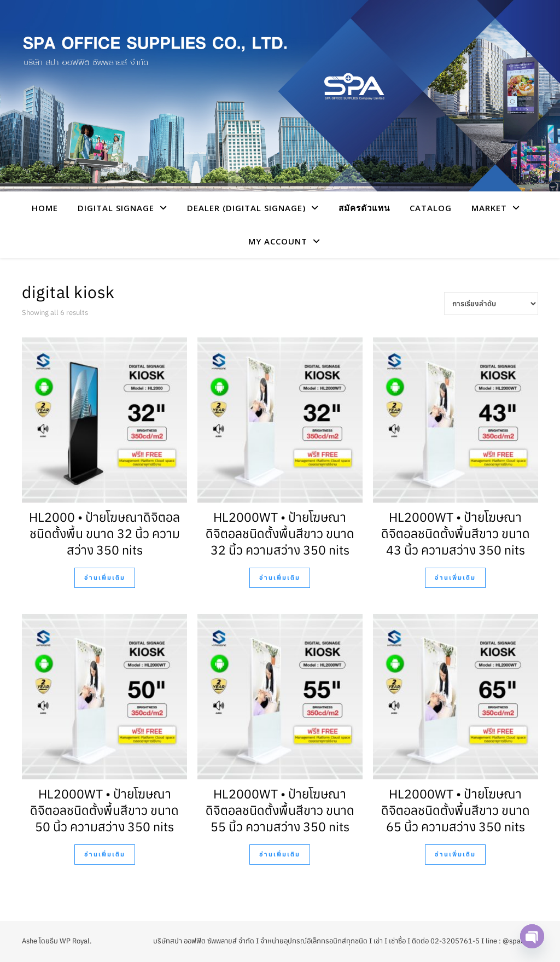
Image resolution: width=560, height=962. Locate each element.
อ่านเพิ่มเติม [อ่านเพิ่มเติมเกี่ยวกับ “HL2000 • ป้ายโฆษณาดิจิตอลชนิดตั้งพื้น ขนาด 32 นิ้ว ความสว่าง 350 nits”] (105, 578)
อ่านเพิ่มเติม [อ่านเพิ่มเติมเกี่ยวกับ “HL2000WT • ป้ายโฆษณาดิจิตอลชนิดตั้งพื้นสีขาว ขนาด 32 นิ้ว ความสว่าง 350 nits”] (280, 578)
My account (278, 241)
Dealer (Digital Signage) (246, 208)
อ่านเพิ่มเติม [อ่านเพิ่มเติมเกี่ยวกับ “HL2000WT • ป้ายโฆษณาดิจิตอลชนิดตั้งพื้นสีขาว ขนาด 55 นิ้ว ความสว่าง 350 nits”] (280, 854)
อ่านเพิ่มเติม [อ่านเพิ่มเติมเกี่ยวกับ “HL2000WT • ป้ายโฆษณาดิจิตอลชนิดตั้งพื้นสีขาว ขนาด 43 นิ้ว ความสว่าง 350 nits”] (455, 578)
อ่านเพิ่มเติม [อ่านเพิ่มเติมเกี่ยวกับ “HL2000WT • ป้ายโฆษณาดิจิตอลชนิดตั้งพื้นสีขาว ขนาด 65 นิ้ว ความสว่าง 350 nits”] (455, 854)
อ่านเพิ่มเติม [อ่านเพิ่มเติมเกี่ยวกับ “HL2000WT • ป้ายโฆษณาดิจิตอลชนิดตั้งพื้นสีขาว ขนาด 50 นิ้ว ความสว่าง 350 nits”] (105, 854)
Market (489, 208)
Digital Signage (116, 208)
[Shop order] (491, 304)
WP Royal (75, 941)
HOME (45, 208)
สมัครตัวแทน (364, 208)
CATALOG (431, 208)
